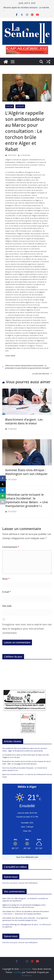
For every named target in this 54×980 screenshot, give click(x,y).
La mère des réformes (42, 374)
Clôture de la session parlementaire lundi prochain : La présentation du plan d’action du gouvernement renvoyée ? (26, 367)
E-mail (7, 592)
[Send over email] (3, 496)
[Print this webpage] (3, 502)
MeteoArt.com (32, 857)
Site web (7, 606)
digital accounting (9, 905)
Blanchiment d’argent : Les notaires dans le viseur (24, 421)
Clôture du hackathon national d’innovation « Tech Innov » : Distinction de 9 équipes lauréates (26, 913)
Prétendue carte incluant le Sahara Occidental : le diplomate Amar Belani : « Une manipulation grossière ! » (26, 500)
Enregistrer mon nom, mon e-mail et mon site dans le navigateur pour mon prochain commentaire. (27, 629)
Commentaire (11, 547)
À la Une (10, 106)
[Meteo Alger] (27, 840)
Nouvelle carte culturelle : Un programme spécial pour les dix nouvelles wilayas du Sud (25, 919)
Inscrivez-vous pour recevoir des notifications (20, 883)
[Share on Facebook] (3, 478)
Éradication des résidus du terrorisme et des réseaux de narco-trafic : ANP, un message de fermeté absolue (27, 763)
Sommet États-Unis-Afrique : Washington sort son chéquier (26, 472)
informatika (7, 911)
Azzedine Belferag (9, 924)
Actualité (20, 106)
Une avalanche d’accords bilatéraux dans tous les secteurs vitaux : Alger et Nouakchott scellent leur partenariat (25, 749)
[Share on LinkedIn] (3, 490)
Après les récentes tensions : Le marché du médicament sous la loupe (30, 9)
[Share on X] (3, 484)
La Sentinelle (25, 155)
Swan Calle (6, 898)
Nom (6, 579)
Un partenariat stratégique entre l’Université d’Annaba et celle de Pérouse (24, 906)
